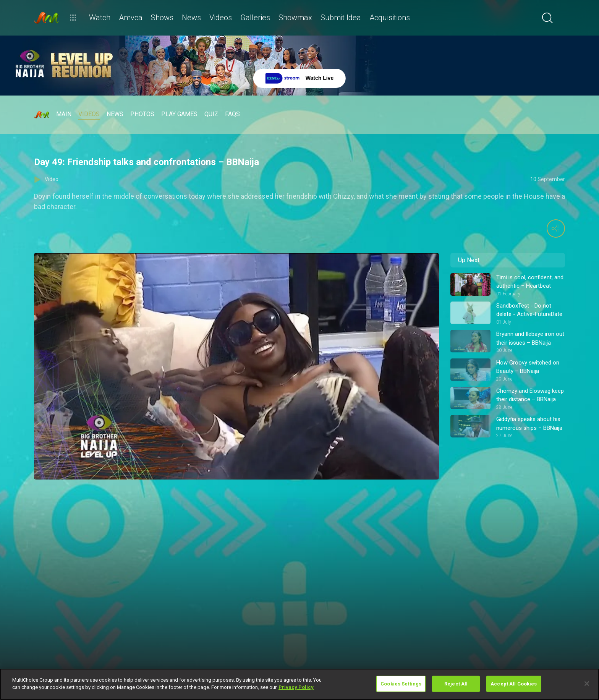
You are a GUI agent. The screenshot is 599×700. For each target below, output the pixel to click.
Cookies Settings (401, 684)
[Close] (587, 684)
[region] (299, 684)
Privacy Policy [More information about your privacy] (296, 687)
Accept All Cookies (514, 684)
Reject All (456, 684)
